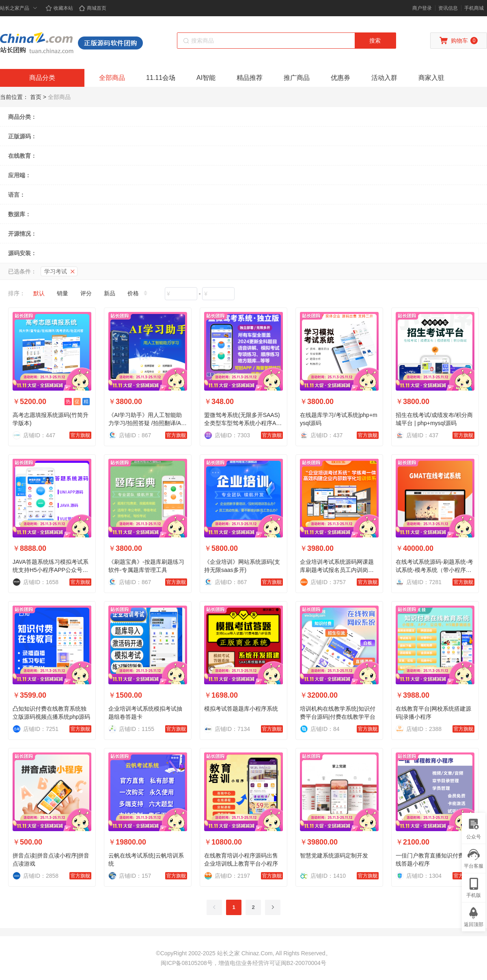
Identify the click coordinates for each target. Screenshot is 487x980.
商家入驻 (431, 78)
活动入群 (384, 78)
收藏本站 (59, 8)
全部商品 (112, 78)
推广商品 (297, 78)
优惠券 (340, 78)
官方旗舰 (80, 435)
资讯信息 (448, 8)
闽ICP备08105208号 (187, 963)
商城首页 (93, 8)
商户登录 (422, 8)
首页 (36, 97)
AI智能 (206, 78)
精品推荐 (250, 78)
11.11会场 (161, 78)
